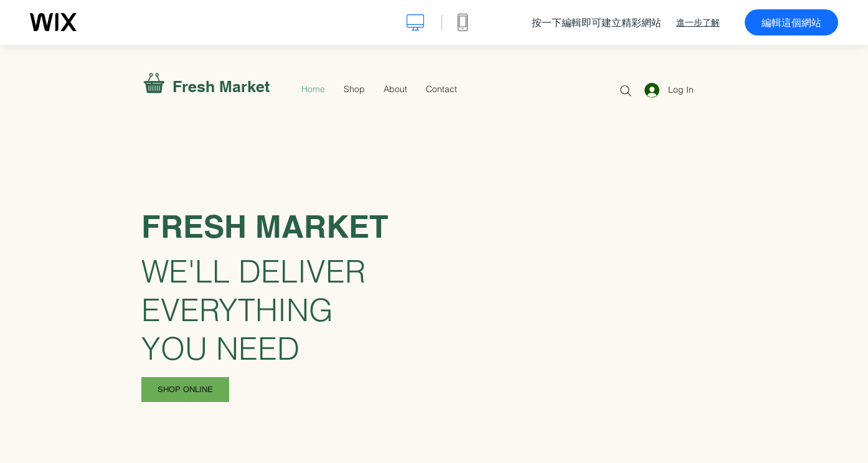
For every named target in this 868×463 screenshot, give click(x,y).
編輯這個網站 (791, 22)
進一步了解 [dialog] (698, 22)
